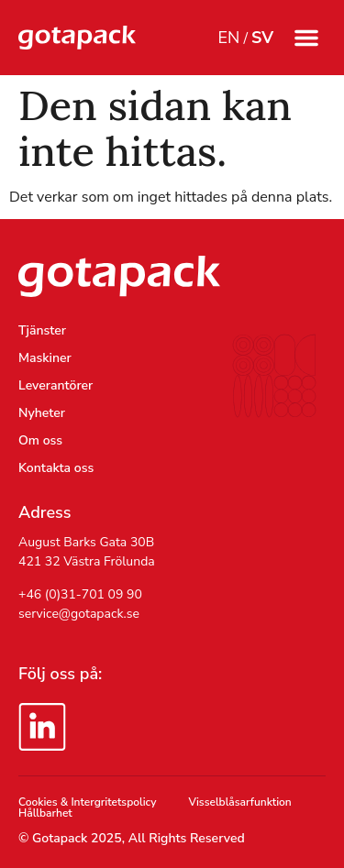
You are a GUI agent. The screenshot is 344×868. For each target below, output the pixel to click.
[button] (306, 38)
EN (228, 38)
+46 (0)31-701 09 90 (80, 594)
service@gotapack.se (79, 614)
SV (262, 38)
